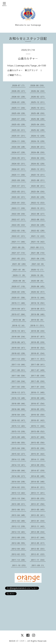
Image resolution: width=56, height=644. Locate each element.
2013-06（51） (19, 509)
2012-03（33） (38, 549)
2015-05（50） (38, 443)
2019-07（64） (19, 314)
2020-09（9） (19, 281)
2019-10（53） (38, 303)
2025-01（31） (19, 136)
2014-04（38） (19, 482)
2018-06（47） (19, 342)
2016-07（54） (38, 404)
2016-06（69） (19, 409)
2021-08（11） (38, 247)
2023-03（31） (19, 197)
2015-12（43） (19, 426)
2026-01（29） (19, 102)
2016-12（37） (19, 392)
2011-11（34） (38, 560)
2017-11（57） (38, 359)
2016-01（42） (38, 420)
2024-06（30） (38, 152)
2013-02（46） (19, 521)
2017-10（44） (19, 364)
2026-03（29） (19, 97)
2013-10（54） (19, 498)
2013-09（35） (38, 498)
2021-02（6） (38, 264)
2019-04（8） (19, 320)
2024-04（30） (38, 158)
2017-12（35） (19, 359)
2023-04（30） (38, 192)
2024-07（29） (19, 152)
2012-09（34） (38, 532)
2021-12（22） (38, 236)
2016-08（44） (19, 404)
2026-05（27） (19, 91)
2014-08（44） (19, 470)
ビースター (21, 641)
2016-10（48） (19, 398)
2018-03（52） (38, 348)
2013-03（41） (38, 515)
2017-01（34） (38, 387)
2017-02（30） (19, 387)
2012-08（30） (19, 537)
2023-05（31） (19, 192)
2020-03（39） (19, 292)
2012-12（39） (19, 526)
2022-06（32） (38, 219)
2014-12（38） (19, 459)
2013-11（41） (38, 493)
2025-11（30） (19, 108)
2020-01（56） (19, 298)
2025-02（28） (38, 130)
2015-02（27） (19, 454)
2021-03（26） (19, 264)
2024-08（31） (38, 147)
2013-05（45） (38, 509)
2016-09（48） (38, 398)
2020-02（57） (38, 292)
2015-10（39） (19, 431)
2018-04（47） (19, 348)
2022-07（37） (19, 219)
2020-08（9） (38, 281)
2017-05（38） (38, 376)
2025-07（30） (19, 119)
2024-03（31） (19, 164)
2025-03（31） (19, 130)
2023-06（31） (38, 186)
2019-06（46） (38, 314)
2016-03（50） (38, 415)
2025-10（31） (38, 108)
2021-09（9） (19, 247)
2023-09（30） (19, 180)
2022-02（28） (38, 231)
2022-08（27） (38, 214)
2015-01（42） (38, 454)
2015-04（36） (19, 448)
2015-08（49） (19, 437)
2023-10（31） (38, 175)
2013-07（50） (38, 504)
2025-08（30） (38, 113)
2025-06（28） (38, 119)
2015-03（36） (38, 448)
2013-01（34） (38, 521)
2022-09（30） (19, 214)
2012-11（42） (38, 526)
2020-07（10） (19, 286)
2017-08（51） (19, 370)
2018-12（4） (19, 325)
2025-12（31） (38, 102)
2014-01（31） (38, 487)
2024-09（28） (19, 147)
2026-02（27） (38, 97)
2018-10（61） (19, 331)
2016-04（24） (19, 415)
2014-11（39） (38, 459)
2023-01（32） (19, 203)
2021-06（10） (38, 253)
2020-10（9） (38, 275)
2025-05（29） (19, 124)
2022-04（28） (38, 225)
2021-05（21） (19, 258)
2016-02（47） (19, 420)
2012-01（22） (38, 554)
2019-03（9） (38, 320)
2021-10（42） (38, 242)
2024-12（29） (38, 136)
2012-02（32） (19, 554)
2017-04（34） (19, 381)
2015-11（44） (38, 426)
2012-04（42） (19, 549)
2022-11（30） (19, 208)
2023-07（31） (19, 186)
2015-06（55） (19, 443)
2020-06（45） (38, 286)
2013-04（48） (19, 515)
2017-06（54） (19, 376)
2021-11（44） (19, 242)
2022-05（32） (19, 225)
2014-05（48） (38, 476)
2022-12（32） (38, 203)
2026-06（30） (38, 85)
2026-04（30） (38, 91)
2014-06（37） (19, 476)
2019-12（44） (38, 298)
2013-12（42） (19, 493)
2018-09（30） (38, 331)
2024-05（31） (19, 158)
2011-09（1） (38, 565)
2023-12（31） (38, 169)
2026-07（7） (19, 85)
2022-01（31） (19, 236)
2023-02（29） (38, 197)
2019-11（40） (19, 303)
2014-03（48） (38, 482)
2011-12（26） (19, 560)
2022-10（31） (38, 208)
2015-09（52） (38, 431)
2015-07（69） (38, 437)
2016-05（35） (38, 409)
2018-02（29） (19, 353)
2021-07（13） (19, 253)
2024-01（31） (19, 169)
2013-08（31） (19, 504)
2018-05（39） (38, 342)
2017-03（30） (38, 381)
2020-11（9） (19, 275)
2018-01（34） (38, 353)
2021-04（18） (38, 258)
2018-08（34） (19, 337)
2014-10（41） (19, 465)
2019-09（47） (19, 309)
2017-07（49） (38, 370)
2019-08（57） (38, 309)
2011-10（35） (19, 565)
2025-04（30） (38, 124)
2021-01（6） (19, 270)
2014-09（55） (38, 465)
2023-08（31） (38, 180)
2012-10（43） (19, 532)
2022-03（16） (19, 231)
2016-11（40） (38, 392)
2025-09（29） (19, 113)
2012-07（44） (38, 537)
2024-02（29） (38, 164)
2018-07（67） (38, 337)
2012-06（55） (19, 543)
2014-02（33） (19, 487)
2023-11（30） (19, 175)
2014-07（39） (38, 470)
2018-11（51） (38, 325)
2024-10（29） (38, 141)
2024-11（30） (19, 141)
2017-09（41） (38, 364)
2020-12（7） (38, 270)
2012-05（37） (38, 543)
